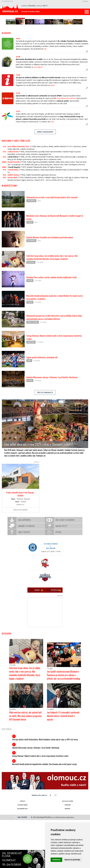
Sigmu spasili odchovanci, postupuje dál (44, 406)
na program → (39, 116)
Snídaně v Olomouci (26, 574)
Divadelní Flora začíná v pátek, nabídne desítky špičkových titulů (54, 326)
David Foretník (14, 211)
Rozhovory (31, 311)
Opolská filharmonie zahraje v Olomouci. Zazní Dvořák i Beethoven (55, 426)
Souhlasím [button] (56, 860)
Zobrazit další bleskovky (45, 180)
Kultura (30, 271)
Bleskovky (6, 82)
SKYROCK (55, 638)
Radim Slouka (13, 223)
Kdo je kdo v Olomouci (65, 568)
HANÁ (37, 638)
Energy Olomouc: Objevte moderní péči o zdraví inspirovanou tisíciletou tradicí (40, 804)
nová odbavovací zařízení (66, 147)
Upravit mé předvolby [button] (72, 860)
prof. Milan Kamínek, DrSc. (19, 195)
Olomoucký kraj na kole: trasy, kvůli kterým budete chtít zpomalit (55, 246)
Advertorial (31, 391)
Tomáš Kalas (13, 218)
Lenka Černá (13, 200)
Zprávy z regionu (33, 371)
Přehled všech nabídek (21, 558)
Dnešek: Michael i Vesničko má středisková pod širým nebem (53, 286)
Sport (29, 409)
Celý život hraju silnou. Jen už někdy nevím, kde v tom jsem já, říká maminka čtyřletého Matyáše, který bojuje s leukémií (55, 306)
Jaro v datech (24, 580)
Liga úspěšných (24, 568)
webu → (54, 134)
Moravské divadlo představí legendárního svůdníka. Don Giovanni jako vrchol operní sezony (44, 812)
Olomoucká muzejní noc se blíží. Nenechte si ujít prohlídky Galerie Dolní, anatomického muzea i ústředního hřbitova (55, 366)
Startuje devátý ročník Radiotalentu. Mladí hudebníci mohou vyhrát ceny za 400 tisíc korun (45, 788)
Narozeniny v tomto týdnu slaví (16, 189)
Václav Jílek (12, 226)
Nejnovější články (9, 234)
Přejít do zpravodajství (45, 442)
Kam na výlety (61, 574)
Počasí (58, 580)
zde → (46, 97)
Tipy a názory (31, 250)
